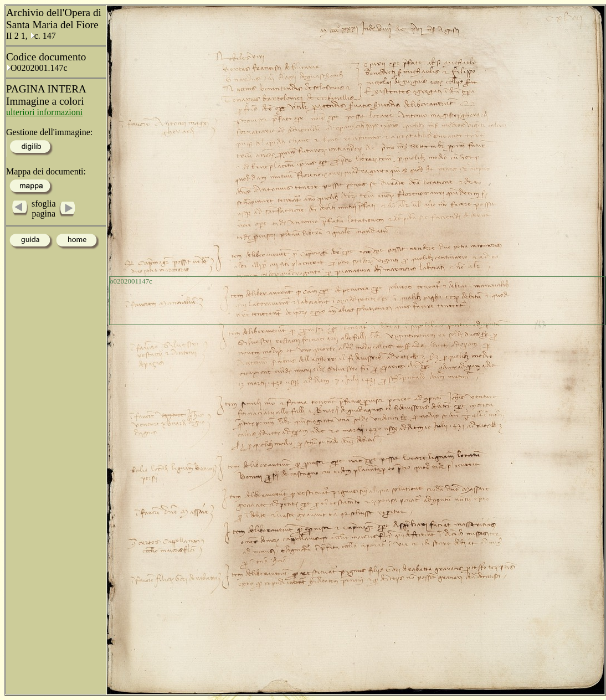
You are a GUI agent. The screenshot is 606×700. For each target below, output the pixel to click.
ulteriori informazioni (44, 112)
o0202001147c (131, 281)
